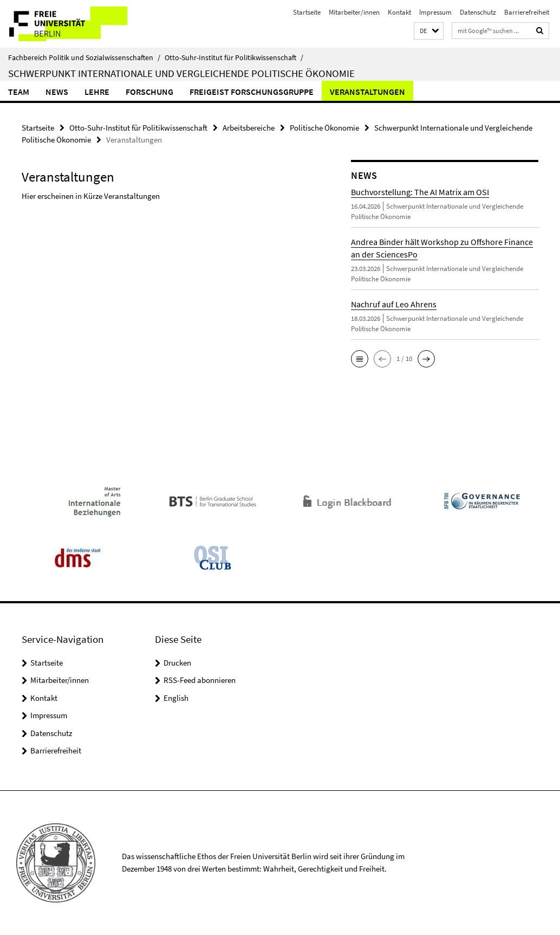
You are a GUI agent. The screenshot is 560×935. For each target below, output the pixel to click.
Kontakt (399, 12)
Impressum (435, 12)
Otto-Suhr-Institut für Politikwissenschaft (234, 57)
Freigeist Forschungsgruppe (252, 92)
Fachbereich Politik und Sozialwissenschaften (84, 57)
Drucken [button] (177, 663)
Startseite (307, 12)
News (57, 92)
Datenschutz (478, 12)
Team (19, 92)
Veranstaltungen (367, 92)
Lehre (97, 92)
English (176, 698)
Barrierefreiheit (527, 12)
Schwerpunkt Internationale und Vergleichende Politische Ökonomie (181, 73)
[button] (429, 31)
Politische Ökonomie (324, 128)
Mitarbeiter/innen (354, 12)
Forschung (149, 92)
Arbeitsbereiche (249, 128)
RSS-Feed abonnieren (200, 680)
